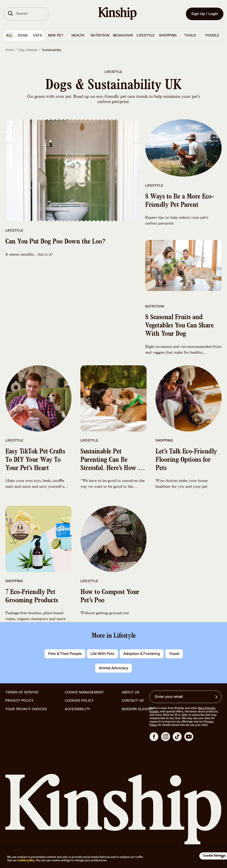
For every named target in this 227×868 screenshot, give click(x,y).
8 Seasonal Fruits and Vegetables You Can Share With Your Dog (179, 326)
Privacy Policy (20, 701)
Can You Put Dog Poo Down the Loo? (55, 242)
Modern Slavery (138, 709)
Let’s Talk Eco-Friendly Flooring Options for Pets (186, 460)
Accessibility (78, 709)
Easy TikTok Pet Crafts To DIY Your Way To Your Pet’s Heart (35, 460)
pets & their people (65, 654)
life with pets (102, 654)
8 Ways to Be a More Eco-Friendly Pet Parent (179, 201)
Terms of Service (22, 692)
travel (174, 654)
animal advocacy (113, 668)
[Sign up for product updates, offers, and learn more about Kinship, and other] (217, 697)
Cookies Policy (79, 701)
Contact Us (133, 701)
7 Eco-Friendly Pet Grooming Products (32, 597)
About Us (131, 692)
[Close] (222, 857)
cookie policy (26, 860)
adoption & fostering (142, 654)
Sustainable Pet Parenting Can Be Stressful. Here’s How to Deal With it (112, 464)
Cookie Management (84, 692)
